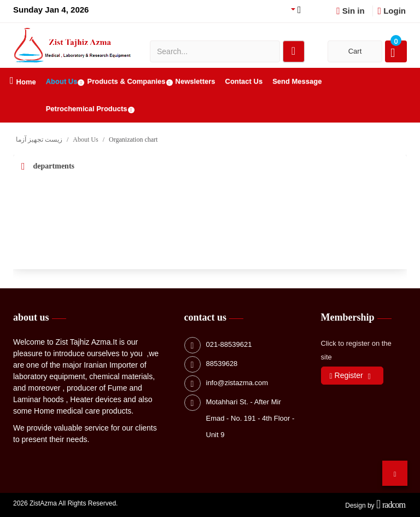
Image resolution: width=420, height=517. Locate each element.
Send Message (297, 81)
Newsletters (196, 81)
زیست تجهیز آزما (39, 140)
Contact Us (244, 81)
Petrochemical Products (87, 109)
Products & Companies (126, 81)
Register (346, 376)
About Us (62, 81)
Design (355, 506)
